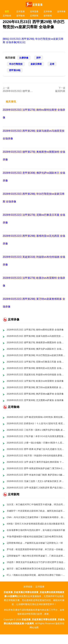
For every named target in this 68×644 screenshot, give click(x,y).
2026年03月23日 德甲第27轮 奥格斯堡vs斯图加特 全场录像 (36, 342)
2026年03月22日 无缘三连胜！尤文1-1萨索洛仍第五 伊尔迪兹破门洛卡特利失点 (36, 481)
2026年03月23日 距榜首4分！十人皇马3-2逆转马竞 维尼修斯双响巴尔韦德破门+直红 (36, 423)
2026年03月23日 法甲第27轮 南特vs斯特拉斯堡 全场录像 (35, 330)
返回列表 (60, 91)
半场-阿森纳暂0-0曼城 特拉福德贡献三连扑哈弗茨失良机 (35, 537)
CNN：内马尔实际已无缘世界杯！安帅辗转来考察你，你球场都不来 (36, 517)
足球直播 (20, 11)
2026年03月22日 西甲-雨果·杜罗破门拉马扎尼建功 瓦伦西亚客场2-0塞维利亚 (36, 449)
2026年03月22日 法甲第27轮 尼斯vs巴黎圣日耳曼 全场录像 (36, 362)
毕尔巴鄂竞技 (16, 64)
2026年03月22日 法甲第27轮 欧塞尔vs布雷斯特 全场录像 (35, 381)
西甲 (39, 58)
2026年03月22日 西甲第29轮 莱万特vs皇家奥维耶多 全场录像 (36, 387)
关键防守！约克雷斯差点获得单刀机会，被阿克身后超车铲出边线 (36, 511)
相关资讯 (11, 102)
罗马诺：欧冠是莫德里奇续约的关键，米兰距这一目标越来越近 (36, 549)
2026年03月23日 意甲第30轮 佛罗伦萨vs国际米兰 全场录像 (36, 349)
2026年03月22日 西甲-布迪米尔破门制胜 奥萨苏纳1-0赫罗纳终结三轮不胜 (36, 475)
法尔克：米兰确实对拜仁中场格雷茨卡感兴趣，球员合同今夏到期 (36, 504)
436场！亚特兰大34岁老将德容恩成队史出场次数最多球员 (36, 524)
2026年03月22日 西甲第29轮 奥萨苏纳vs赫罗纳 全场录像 (35, 394)
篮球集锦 (20, 16)
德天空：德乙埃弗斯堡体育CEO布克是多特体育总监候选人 (36, 569)
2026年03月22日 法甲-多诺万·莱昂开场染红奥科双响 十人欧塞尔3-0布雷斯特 (36, 462)
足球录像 (48, 11)
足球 (52, 64)
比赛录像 (24, 58)
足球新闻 (34, 16)
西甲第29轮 (15, 70)
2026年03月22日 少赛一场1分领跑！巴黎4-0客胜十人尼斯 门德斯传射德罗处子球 (36, 443)
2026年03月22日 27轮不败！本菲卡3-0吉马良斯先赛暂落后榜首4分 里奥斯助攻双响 (36, 436)
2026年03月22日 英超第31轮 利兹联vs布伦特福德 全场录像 (36, 375)
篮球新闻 (48, 16)
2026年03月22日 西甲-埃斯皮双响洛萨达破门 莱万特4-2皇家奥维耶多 (36, 468)
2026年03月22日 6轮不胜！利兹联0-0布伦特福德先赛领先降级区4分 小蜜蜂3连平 (36, 456)
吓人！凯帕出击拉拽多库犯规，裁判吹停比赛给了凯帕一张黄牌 (36, 575)
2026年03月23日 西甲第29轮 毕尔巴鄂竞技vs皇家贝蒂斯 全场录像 (36, 355)
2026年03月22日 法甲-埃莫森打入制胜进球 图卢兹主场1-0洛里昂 (36, 488)
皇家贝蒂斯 (36, 64)
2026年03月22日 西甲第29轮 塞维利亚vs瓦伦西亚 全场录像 (36, 368)
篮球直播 (34, 11)
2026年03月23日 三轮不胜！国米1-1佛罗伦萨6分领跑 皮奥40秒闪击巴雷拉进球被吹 (36, 430)
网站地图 (34, 627)
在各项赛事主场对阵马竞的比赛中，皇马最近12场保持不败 (36, 530)
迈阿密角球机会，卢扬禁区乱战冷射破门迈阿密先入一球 (35, 543)
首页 (7, 11)
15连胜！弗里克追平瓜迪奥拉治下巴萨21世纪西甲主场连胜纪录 (36, 562)
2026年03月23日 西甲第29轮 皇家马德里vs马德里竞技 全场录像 (36, 336)
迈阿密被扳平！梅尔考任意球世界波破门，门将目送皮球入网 (36, 556)
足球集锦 (7, 16)
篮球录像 (61, 11)
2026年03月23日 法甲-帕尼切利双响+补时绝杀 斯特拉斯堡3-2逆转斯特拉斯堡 (36, 417)
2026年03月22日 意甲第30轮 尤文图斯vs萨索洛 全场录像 (35, 400)
